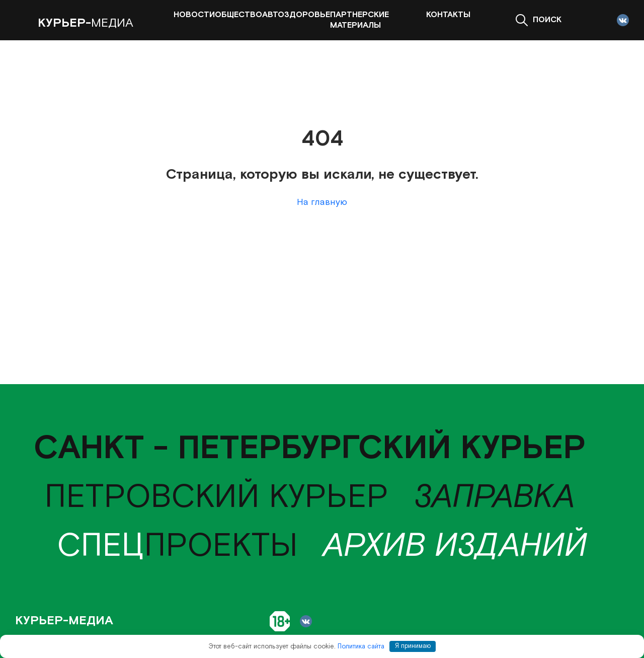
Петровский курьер (216, 497)
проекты (177, 546)
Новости (194, 15)
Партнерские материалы (359, 20)
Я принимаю (413, 646)
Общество (238, 15)
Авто (273, 15)
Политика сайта (361, 646)
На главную (322, 202)
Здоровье (307, 15)
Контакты (448, 15)
